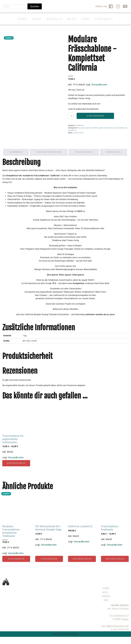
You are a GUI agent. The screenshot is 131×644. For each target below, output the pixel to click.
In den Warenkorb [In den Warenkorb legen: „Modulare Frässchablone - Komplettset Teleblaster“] (16, 566)
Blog (72, 19)
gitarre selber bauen (106, 128)
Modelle (55, 19)
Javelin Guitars (78, 133)
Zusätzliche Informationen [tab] (49, 160)
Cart (86, 19)
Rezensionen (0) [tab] (114, 160)
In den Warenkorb (95, 116)
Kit (126, 128)
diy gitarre (82, 128)
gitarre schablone (92, 128)
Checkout (104, 19)
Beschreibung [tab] (16, 160)
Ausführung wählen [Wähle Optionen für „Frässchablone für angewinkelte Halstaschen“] (16, 471)
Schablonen (80, 125)
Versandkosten (99, 85)
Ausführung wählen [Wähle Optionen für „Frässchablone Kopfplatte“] (115, 566)
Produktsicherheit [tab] (84, 160)
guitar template (119, 128)
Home (23, 19)
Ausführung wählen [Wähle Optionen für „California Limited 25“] (82, 566)
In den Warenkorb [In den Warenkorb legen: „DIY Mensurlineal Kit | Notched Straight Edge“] (49, 566)
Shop (37, 19)
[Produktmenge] (72, 116)
